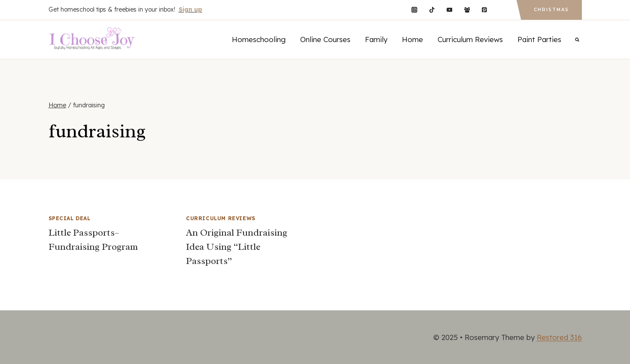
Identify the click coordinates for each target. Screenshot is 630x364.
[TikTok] (432, 10)
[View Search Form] (577, 39)
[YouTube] (449, 10)
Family (376, 39)
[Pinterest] (485, 10)
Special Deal (70, 218)
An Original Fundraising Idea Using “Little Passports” (237, 247)
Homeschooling (259, 39)
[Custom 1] (502, 10)
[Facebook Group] (467, 10)
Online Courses (325, 39)
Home (412, 39)
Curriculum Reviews (470, 39)
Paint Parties (539, 39)
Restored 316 (559, 337)
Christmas (551, 10)
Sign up (190, 9)
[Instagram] (414, 10)
